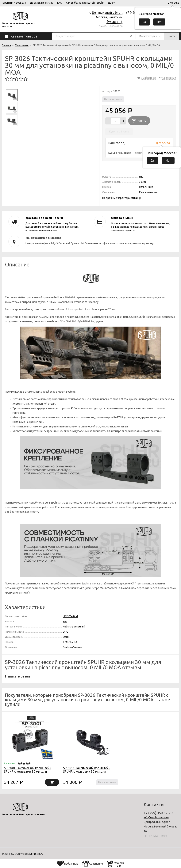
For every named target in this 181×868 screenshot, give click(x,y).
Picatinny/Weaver (73, 647)
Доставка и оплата (42, 3)
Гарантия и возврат (14, 3)
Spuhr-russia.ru (35, 854)
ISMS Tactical (70, 616)
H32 (65, 621)
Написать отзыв (18, 676)
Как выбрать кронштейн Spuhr (85, 3)
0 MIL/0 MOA (70, 642)
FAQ (60, 3)
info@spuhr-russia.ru (156, 817)
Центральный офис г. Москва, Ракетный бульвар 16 (107, 17)
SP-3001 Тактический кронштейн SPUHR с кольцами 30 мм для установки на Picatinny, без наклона (30, 772)
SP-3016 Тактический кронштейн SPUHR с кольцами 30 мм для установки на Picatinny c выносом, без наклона (88, 773)
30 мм (66, 637)
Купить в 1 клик (119, 132)
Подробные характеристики (120, 198)
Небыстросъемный (74, 626)
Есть (66, 632)
